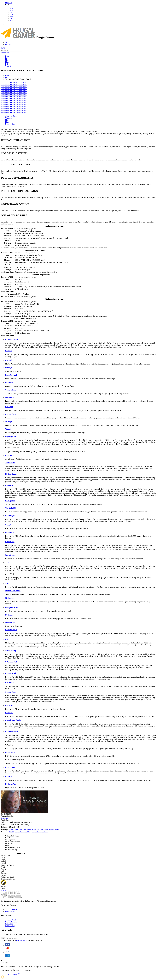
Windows (9, 118)
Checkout (4, 818)
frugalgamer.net (22, 940)
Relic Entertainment (16, 829)
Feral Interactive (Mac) (32, 829)
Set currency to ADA (12, 974)
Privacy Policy (10, 911)
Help (7, 64)
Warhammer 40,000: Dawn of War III (14, 83)
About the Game (11, 116)
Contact (8, 66)
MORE (12, 20)
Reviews (10, 124)
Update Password (11, 922)
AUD (12, 11)
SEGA (12, 832)
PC (6, 58)
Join (3, 938)
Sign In (8, 42)
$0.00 (3, 48)
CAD (11, 13)
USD (11, 18)
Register (8, 44)
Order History (10, 926)
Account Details (11, 920)
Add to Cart (5, 820)
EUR (11, 14)
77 (3, 890)
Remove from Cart (7, 816)
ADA (12, 9)
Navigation (5, 52)
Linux (7, 62)
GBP (11, 16)
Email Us (9, 3)
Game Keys (9, 924)
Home (7, 56)
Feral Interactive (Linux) (50, 829)
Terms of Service (11, 909)
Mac (7, 60)
